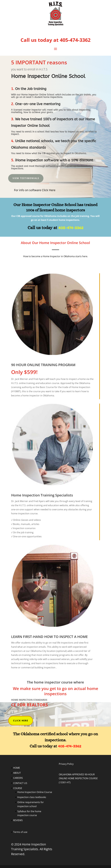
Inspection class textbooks (32, 797)
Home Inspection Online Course (35, 792)
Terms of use (20, 832)
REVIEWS (18, 820)
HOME (17, 768)
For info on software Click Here (35, 190)
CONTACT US (20, 783)
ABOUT (17, 773)
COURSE (18, 788)
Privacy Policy (66, 764)
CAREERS (18, 778)
